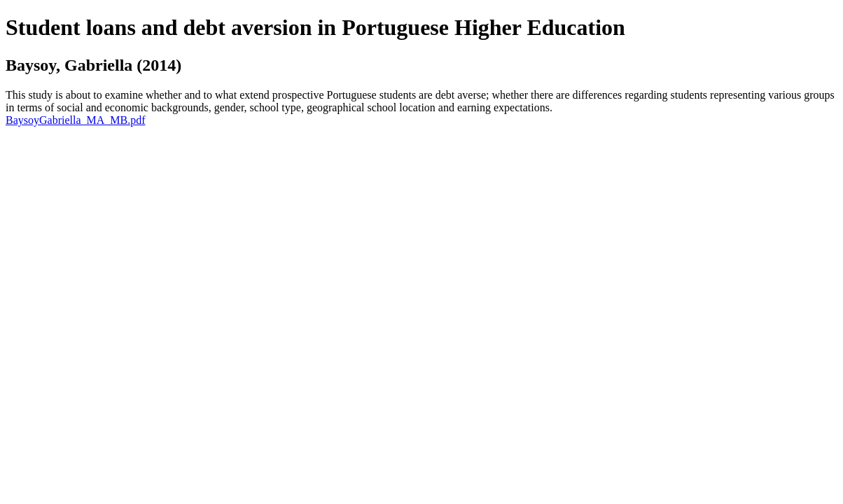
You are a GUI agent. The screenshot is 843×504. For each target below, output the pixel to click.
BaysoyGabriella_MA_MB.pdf (76, 120)
